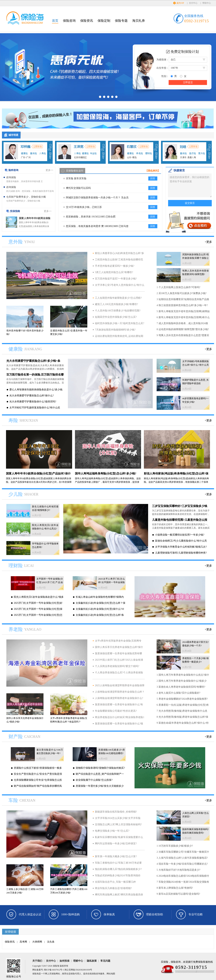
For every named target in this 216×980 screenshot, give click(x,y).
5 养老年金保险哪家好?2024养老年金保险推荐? (182, 699)
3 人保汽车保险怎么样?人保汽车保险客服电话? (182, 858)
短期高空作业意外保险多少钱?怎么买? (116, 317)
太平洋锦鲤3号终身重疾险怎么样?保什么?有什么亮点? (195, 365)
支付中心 (193, 3)
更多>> (49, 170)
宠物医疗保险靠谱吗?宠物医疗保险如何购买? (100, 768)
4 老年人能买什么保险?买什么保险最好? (178, 693)
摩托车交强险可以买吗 (78, 188)
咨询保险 (11, 177)
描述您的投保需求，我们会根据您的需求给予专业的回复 (190, 185)
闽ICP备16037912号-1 (54, 970)
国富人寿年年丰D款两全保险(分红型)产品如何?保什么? (35, 219)
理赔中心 (78, 961)
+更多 (208, 242)
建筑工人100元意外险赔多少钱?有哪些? (116, 304)
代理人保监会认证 (30, 914)
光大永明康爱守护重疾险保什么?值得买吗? (33, 402)
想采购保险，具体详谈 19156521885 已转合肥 (91, 217)
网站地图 (111, 974)
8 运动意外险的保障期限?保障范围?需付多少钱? (183, 329)
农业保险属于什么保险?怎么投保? (94, 780)
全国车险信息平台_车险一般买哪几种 (115, 882)
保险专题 (121, 21)
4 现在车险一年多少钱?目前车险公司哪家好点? (182, 864)
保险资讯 (87, 21)
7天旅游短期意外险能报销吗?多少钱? (115, 330)
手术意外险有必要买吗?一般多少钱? (115, 266)
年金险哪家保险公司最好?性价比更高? (116, 711)
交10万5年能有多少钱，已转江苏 (84, 207)
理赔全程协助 (154, 914)
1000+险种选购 (70, 914)
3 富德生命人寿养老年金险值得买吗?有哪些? (181, 687)
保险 (73, 974)
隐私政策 (92, 961)
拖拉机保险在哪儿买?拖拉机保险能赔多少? (118, 869)
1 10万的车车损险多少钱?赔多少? (175, 846)
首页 (55, 21)
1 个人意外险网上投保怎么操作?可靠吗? (178, 287)
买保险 (52, 974)
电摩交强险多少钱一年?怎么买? (112, 831)
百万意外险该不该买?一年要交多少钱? (116, 279)
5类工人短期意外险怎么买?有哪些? (114, 272)
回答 (153, 178)
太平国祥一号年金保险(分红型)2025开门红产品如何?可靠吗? (50, 582)
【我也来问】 (153, 171)
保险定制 (104, 21)
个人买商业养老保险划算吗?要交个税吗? (117, 666)
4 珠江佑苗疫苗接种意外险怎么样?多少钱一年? (182, 305)
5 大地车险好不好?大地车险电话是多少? (178, 870)
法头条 (51, 942)
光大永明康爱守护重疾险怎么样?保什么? (31, 396)
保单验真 (109, 914)
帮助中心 (207, 3)
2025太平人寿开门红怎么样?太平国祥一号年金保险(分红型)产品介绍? (112, 582)
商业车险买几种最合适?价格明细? (113, 888)
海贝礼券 (139, 21)
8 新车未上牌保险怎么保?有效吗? (175, 888)
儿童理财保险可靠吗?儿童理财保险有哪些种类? (181, 553)
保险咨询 (69, 21)
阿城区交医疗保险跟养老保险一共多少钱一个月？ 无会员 (97, 198)
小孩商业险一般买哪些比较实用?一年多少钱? (180, 535)
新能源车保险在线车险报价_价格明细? (116, 812)
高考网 (23, 942)
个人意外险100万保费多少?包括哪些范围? (118, 311)
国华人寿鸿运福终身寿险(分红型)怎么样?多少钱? (106, 473)
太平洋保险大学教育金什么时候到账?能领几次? (181, 547)
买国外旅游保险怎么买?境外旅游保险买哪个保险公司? (195, 258)
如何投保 (65, 961)
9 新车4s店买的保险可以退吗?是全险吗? (178, 894)
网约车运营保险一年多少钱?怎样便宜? (116, 844)
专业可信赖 (195, 914)
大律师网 (37, 942)
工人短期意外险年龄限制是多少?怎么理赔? (118, 298)
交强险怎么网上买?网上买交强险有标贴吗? (118, 824)
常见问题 (105, 961)
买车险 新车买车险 (76, 178)
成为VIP (180, 3)
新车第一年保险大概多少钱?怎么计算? (116, 856)
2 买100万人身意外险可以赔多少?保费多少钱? (182, 293)
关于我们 (37, 961)
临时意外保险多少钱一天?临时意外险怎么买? (119, 323)
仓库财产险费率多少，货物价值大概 (26, 197)
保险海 (56, 966)
